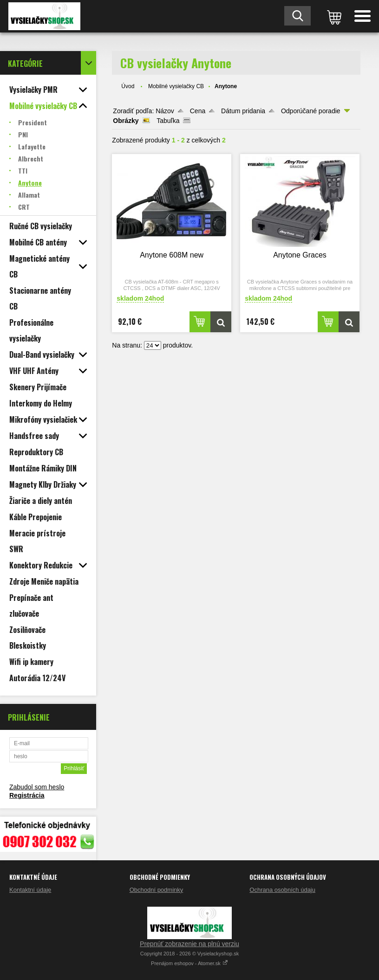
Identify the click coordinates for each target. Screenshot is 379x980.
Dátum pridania (243, 111)
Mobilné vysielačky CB (176, 86)
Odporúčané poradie (311, 111)
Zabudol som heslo (37, 787)
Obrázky (126, 121)
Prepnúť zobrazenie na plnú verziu (189, 944)
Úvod (128, 86)
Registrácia (27, 795)
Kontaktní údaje (30, 890)
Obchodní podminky (157, 890)
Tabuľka (168, 121)
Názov (165, 111)
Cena (198, 111)
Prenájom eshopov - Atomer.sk (189, 963)
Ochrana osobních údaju (282, 890)
